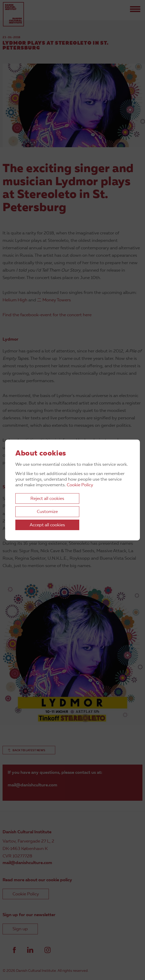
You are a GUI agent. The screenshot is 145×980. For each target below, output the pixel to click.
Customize (47, 512)
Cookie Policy (80, 485)
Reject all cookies (47, 499)
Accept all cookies (47, 525)
